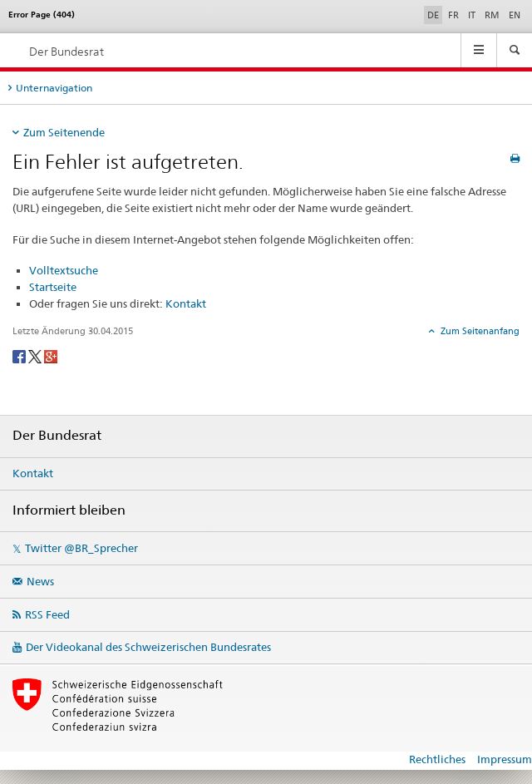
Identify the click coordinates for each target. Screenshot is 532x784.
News (40, 581)
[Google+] (51, 355)
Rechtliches (437, 759)
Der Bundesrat (66, 51)
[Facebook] (20, 355)
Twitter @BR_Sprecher (81, 548)
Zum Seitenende (64, 132)
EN (515, 15)
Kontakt (186, 303)
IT (472, 15)
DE (435, 14)
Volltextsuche (64, 270)
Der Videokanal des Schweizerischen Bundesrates (148, 647)
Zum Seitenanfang (479, 331)
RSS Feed (47, 614)
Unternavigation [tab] (54, 88)
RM (492, 15)
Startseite (53, 287)
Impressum (505, 759)
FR (453, 15)
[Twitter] (36, 355)
